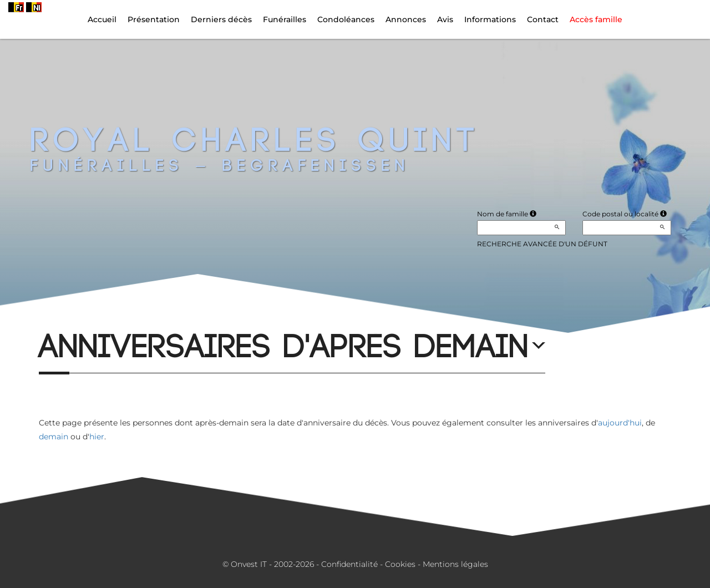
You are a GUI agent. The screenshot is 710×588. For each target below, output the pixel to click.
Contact (543, 19)
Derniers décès (221, 19)
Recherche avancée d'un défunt (542, 244)
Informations (490, 19)
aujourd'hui (620, 423)
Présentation (154, 19)
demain (54, 437)
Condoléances (346, 19)
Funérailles (285, 19)
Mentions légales (455, 564)
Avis (445, 19)
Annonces (406, 19)
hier (97, 437)
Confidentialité (349, 564)
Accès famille (596, 19)
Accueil (102, 19)
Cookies (400, 564)
